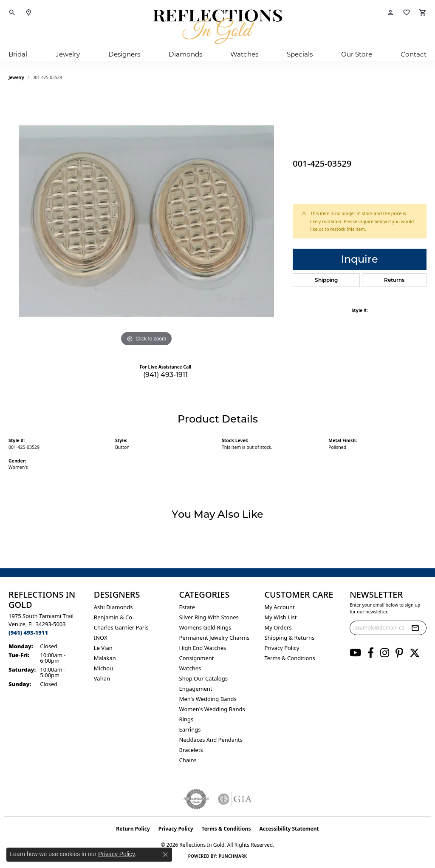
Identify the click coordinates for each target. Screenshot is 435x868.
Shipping (326, 280)
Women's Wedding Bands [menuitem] (212, 709)
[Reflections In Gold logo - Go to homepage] (217, 27)
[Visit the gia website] (235, 799)
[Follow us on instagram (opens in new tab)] (385, 653)
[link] (28, 13)
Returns (394, 280)
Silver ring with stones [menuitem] (209, 617)
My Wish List (280, 617)
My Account (279, 607)
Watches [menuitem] (190, 668)
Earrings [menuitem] (190, 729)
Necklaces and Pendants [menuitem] (211, 740)
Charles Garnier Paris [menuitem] (121, 627)
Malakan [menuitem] (105, 658)
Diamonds (185, 54)
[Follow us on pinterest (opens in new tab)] (399, 653)
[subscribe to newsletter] (415, 628)
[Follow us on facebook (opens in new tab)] (371, 653)
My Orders (278, 627)
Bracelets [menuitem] (191, 750)
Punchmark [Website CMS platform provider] (233, 856)
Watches (244, 54)
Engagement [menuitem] (196, 689)
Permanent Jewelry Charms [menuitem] (215, 638)
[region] (147, 221)
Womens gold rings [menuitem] (205, 627)
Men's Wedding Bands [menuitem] (208, 699)
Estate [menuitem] (187, 607)
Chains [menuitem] (188, 760)
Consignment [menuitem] (197, 658)
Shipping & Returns (289, 638)
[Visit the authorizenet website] (196, 799)
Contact (414, 54)
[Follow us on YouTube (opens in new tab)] (355, 653)
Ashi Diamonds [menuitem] (113, 607)
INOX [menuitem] (101, 638)
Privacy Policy (282, 648)
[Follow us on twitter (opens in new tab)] (415, 653)
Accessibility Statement (289, 829)
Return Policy (133, 829)
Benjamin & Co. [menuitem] (114, 617)
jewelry (16, 77)
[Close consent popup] (165, 854)
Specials (300, 54)
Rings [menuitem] (186, 719)
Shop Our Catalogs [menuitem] (203, 678)
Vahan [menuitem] (102, 678)
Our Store (357, 54)
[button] (12, 13)
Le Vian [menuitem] (103, 648)
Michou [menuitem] (103, 668)
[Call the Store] (28, 633)
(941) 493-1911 (165, 375)
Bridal (18, 54)
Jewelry (68, 54)
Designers (124, 54)
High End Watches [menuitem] (203, 648)
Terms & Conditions (290, 658)
